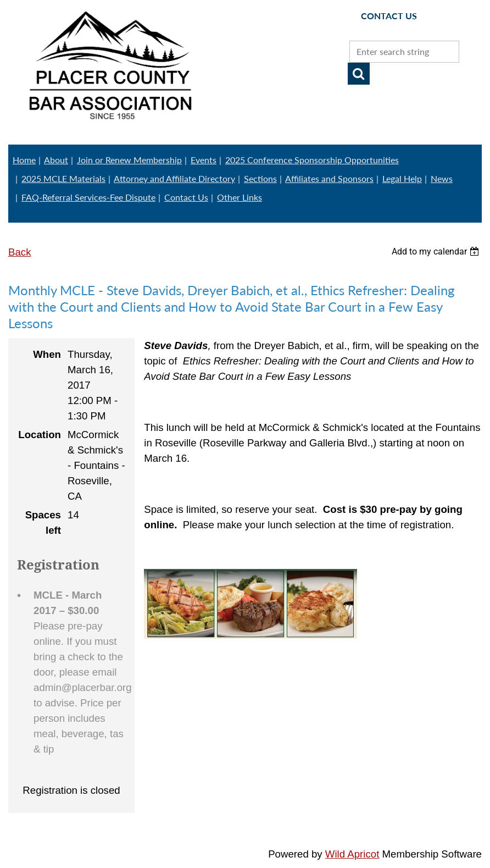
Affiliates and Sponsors (329, 178)
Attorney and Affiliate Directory (174, 178)
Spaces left (43, 523)
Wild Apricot (352, 854)
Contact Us (186, 197)
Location (40, 435)
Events (204, 160)
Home (24, 160)
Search (359, 74)
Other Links (240, 197)
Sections (260, 178)
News (442, 178)
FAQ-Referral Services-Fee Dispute (88, 197)
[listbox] (437, 251)
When (47, 354)
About (56, 160)
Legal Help (402, 178)
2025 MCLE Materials (63, 178)
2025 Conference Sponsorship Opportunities (312, 160)
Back (20, 252)
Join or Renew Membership (129, 160)
